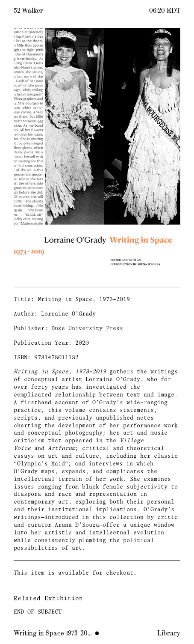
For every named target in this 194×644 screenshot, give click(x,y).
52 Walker (28, 11)
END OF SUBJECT (38, 612)
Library (169, 633)
